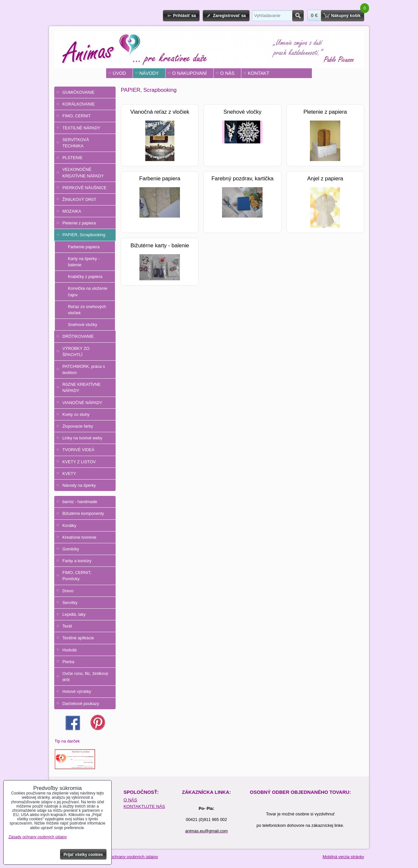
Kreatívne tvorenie (79, 537)
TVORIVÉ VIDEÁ (78, 450)
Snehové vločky (83, 325)
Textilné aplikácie (78, 638)
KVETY (69, 474)
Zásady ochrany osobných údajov (127, 857)
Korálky (69, 525)
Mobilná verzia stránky (343, 857)
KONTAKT (258, 73)
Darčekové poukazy (81, 704)
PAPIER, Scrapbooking (84, 235)
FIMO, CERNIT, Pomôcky (77, 576)
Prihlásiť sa (185, 16)
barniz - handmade (80, 502)
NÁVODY (149, 73)
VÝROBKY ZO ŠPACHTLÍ (76, 352)
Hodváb (70, 650)
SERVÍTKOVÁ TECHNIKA (76, 143)
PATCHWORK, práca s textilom (84, 369)
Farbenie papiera (84, 247)
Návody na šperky (79, 485)
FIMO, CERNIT (77, 116)
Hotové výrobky (77, 691)
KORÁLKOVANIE (79, 104)
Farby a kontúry (77, 561)
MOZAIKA (72, 211)
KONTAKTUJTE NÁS (144, 806)
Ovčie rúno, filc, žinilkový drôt (85, 677)
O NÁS (227, 73)
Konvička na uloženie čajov (88, 291)
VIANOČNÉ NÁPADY (82, 403)
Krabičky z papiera (85, 277)
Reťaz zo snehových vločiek (87, 310)
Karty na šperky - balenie (84, 262)
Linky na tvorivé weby (82, 438)
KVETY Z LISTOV (79, 462)
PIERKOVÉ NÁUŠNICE (84, 188)
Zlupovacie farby (78, 426)
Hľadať (298, 16)
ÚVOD (119, 73)
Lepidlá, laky (74, 614)
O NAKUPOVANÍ (189, 73)
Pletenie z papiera (79, 223)
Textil (67, 626)
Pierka (68, 662)
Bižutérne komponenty (83, 513)
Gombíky (71, 549)
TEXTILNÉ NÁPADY (81, 128)
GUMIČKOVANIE (79, 92)
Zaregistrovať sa (229, 16)
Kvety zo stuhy (76, 414)
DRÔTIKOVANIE (78, 336)
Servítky (70, 603)
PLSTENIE (72, 158)
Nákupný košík (346, 16)
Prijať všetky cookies (83, 855)
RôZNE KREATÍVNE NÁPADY (81, 387)
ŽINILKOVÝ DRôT (79, 199)
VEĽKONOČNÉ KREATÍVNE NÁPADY (83, 172)
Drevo (68, 591)
